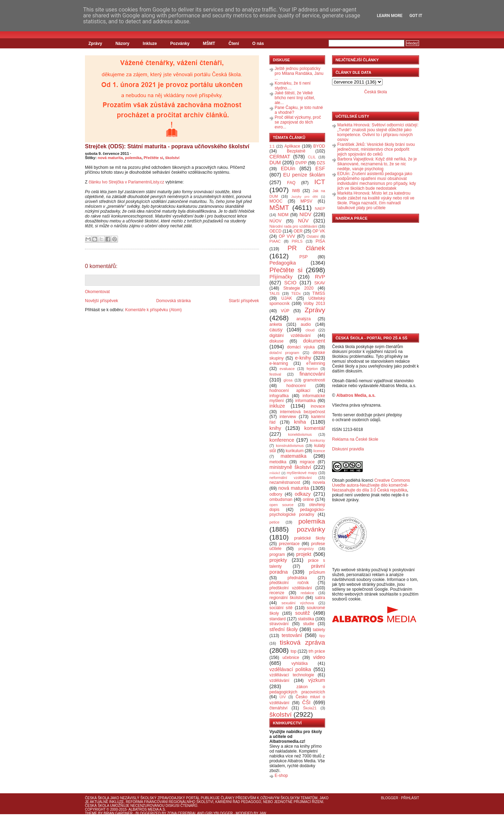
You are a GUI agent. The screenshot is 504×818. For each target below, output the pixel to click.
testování (292, 635)
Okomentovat (97, 292)
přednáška (297, 578)
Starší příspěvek (244, 301)
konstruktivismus (290, 446)
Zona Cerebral (182, 813)
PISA (320, 241)
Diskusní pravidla (348, 449)
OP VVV (287, 236)
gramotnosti (314, 380)
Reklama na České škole (355, 439)
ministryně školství (290, 467)
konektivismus (300, 434)
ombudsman (281, 500)
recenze (277, 593)
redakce (307, 593)
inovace (318, 406)
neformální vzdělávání (291, 478)
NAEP (320, 209)
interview (288, 417)
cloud (310, 330)
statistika (306, 619)
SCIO (290, 283)
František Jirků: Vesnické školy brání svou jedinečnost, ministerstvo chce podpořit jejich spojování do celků (376, 149)
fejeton (312, 369)
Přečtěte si (153, 158)
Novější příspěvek (101, 301)
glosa (288, 380)
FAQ (291, 183)
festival (275, 374)
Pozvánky (180, 44)
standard (278, 619)
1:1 (272, 146)
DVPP (301, 163)
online (308, 500)
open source (281, 505)
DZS (321, 163)
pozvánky (311, 529)
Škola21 (310, 708)
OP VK (319, 231)
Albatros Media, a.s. (356, 395)
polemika (133, 158)
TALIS (274, 293)
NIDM (283, 215)
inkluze (277, 406)
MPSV (306, 201)
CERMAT (280, 157)
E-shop (281, 776)
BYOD (319, 146)
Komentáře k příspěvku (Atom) (153, 310)
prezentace (289, 544)
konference (282, 440)
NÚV (303, 221)
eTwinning (316, 363)
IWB (296, 191)
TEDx (296, 293)
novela (319, 482)
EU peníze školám (304, 175)
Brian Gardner (118, 813)
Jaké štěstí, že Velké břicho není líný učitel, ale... (295, 98)
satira (320, 598)
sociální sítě (281, 608)
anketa (276, 324)
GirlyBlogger (219, 813)
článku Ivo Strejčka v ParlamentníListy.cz (127, 182)
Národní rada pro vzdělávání (293, 226)
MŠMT (209, 44)
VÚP (285, 311)
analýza (303, 319)
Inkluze (150, 44)
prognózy (306, 549)
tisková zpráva (302, 642)
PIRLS (297, 241)
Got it (416, 16)
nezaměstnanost (285, 482)
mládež (275, 473)
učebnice (291, 658)
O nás (258, 44)
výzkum (317, 680)
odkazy (303, 494)
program (277, 554)
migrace (307, 462)
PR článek (306, 248)
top (294, 651)
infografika (279, 396)
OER (298, 231)
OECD (275, 231)
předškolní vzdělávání (291, 588)
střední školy (284, 629)
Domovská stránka (174, 301)
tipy (322, 636)
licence (319, 451)
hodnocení (296, 386)
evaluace (287, 369)
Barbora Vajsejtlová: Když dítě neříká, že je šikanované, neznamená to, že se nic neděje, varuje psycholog (377, 164)
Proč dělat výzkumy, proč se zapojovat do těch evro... (298, 122)
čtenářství (278, 708)
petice (274, 522)
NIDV (305, 214)
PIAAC (275, 241)
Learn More (390, 16)
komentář (315, 428)
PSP (304, 257)
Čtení (234, 44)
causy (276, 330)
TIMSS (319, 293)
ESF (320, 168)
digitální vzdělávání (290, 336)
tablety (319, 630)
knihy (275, 428)
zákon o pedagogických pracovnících (297, 689)
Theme (91, 813)
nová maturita (110, 158)
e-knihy (303, 358)
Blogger (390, 798)
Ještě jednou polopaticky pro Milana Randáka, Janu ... (299, 73)
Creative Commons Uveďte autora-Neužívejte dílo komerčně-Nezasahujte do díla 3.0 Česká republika (371, 485)
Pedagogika (283, 263)
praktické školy (310, 538)
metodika (278, 462)
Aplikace (292, 146)
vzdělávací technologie (292, 675)
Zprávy (95, 44)
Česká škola (375, 92)
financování (312, 374)
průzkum (317, 572)
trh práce (317, 651)
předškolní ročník (289, 583)
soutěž (302, 613)
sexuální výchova (298, 603)
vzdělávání (279, 681)
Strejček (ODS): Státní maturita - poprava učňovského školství (167, 146)
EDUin (288, 168)
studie (309, 624)
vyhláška (300, 663)
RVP (320, 277)
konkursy (318, 440)
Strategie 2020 (298, 288)
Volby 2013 (314, 304)
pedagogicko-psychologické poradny (297, 512)
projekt (304, 554)
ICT (320, 182)
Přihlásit (410, 798)
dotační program (284, 353)
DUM (275, 163)
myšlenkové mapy (302, 473)
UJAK (287, 298)
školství (172, 158)
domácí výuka (301, 347)
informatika (305, 401)
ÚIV (283, 697)
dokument (314, 341)
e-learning (279, 363)
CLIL (312, 157)
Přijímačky (281, 277)
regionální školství (286, 598)
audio (306, 324)
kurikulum (295, 451)
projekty (278, 560)
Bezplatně (296, 151)
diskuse (277, 341)
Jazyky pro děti (305, 196)
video (319, 657)
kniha (300, 422)
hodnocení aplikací (290, 391)
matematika (293, 456)
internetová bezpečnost (302, 412)
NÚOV (275, 221)
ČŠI (306, 702)
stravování (279, 624)
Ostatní (313, 236)
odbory (276, 494)
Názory (123, 44)
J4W (263, 813)
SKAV (320, 283)
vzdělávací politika (290, 669)
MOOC (276, 201)
